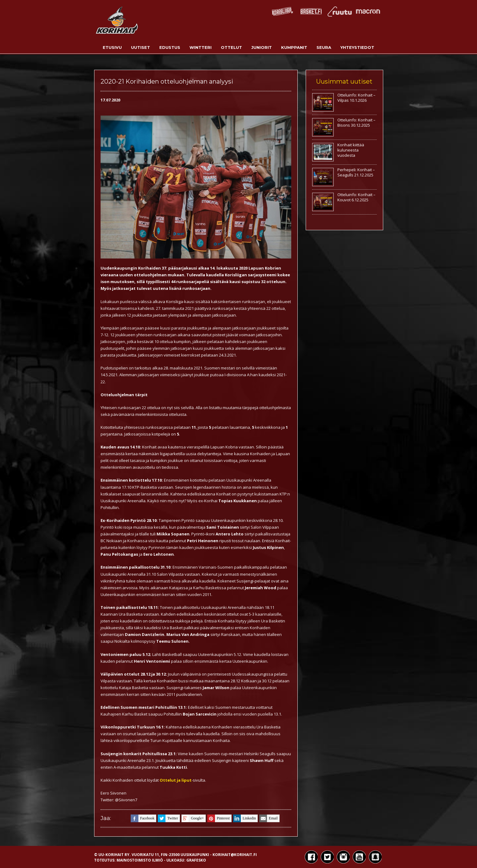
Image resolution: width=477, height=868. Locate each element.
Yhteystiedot (357, 47)
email (268, 818)
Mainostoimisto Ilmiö (140, 860)
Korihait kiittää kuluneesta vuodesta (351, 150)
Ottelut (231, 47)
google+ (193, 818)
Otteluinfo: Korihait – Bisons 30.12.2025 (356, 122)
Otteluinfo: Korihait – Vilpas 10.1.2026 (356, 98)
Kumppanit (294, 47)
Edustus (170, 47)
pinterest (219, 818)
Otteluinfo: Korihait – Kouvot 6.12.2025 (356, 197)
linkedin (244, 818)
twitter (168, 818)
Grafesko (196, 860)
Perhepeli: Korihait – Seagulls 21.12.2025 (356, 172)
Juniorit (262, 47)
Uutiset (141, 47)
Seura (324, 47)
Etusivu (112, 47)
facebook (143, 818)
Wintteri (201, 47)
